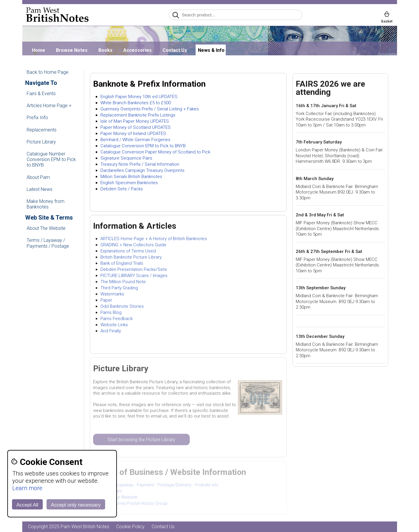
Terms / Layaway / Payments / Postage (48, 243)
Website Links (114, 325)
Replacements (42, 130)
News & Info (211, 50)
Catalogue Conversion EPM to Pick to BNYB (143, 146)
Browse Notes (72, 50)
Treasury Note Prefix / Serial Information (140, 164)
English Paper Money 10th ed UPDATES (139, 97)
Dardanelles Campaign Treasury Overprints (142, 170)
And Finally (111, 331)
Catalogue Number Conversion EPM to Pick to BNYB (51, 159)
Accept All (27, 505)
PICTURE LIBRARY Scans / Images (134, 276)
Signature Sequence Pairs (126, 158)
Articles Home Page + (49, 106)
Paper (106, 300)
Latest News (40, 189)
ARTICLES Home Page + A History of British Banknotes (154, 239)
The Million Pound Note (123, 282)
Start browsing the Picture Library (141, 440)
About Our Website (119, 498)
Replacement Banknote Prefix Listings (138, 115)
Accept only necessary (76, 505)
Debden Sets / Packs (122, 189)
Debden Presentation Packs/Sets (134, 270)
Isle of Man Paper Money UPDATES (135, 121)
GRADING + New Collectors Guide (133, 245)
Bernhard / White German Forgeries (135, 140)
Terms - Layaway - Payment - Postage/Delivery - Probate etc (160, 485)
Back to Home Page (48, 72)
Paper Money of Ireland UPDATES (133, 134)
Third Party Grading (119, 288)
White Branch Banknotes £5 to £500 (136, 103)
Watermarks (112, 294)
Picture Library (41, 142)
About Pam (38, 177)
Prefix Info (37, 118)
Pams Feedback (117, 319)
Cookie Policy (130, 527)
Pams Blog (111, 313)
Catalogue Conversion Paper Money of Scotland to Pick (155, 152)
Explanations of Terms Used (128, 251)
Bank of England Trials (122, 264)
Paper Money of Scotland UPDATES (136, 127)
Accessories (137, 50)
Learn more (27, 488)
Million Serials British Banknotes (131, 177)
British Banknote (117, 257)
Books (105, 50)
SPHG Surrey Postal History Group (134, 504)
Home (39, 50)
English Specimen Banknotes (129, 183)
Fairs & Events (41, 94)
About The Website (46, 228)
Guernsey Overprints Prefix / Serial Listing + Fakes (150, 109)
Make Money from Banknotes (46, 204)
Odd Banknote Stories (122, 307)
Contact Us (175, 50)
